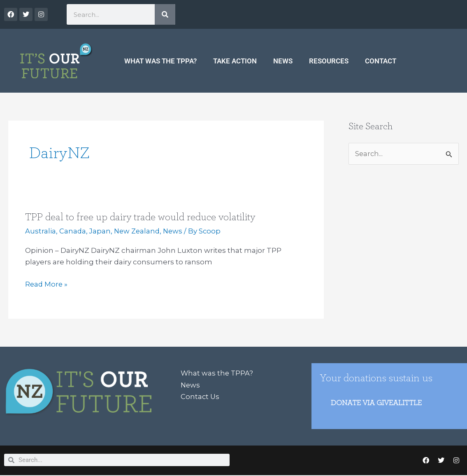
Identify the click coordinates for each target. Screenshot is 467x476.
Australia (41, 231)
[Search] (165, 14)
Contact (381, 61)
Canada (73, 231)
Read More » (47, 284)
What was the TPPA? (160, 61)
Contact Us (200, 396)
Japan (101, 231)
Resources (329, 61)
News (283, 61)
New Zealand (139, 231)
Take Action (235, 61)
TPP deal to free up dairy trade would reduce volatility (142, 217)
